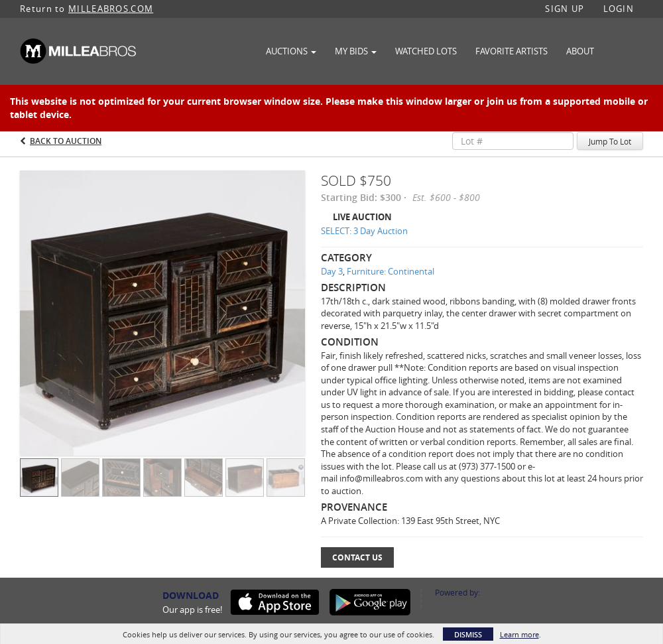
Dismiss (468, 634)
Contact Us (357, 557)
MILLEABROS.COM (111, 9)
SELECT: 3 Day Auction (364, 231)
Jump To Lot (610, 141)
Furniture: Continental (391, 271)
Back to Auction (66, 141)
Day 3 (332, 271)
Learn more (519, 634)
